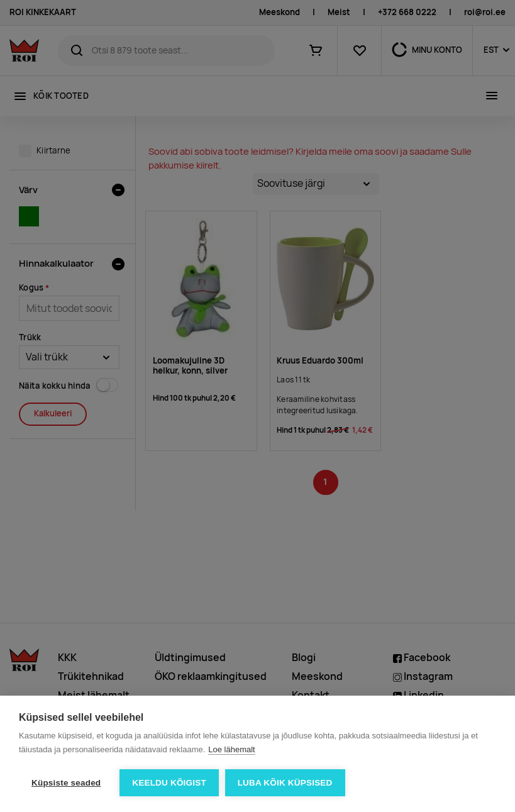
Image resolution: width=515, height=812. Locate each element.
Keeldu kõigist (169, 783)
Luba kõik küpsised (285, 783)
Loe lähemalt (231, 749)
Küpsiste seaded (66, 783)
